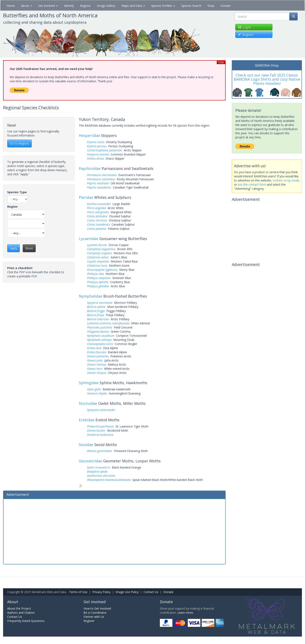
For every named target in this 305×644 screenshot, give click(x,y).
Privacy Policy (101, 592)
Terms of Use (78, 592)
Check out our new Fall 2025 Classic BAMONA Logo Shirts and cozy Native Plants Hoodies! (267, 79)
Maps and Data (133, 6)
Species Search (191, 6)
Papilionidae (90, 168)
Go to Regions (19, 143)
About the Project (19, 608)
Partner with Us (94, 617)
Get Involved (48, 6)
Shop (211, 6)
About (26, 6)
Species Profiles (163, 6)
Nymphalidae (91, 296)
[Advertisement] (114, 531)
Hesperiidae (89, 135)
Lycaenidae (89, 239)
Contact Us (151, 592)
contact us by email (286, 180)
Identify (69, 6)
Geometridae (90, 461)
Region (12, 207)
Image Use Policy (127, 592)
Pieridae (86, 197)
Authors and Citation (21, 613)
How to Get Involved (97, 608)
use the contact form (252, 184)
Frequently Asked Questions (26, 621)
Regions (85, 6)
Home (11, 6)
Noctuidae (88, 403)
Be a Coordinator (95, 613)
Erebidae (87, 420)
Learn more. (185, 613)
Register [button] (246, 35)
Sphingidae (89, 383)
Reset (29, 248)
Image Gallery (106, 6)
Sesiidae (86, 445)
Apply (14, 248)
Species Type (17, 192)
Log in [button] (244, 27)
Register (89, 621)
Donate (226, 6)
